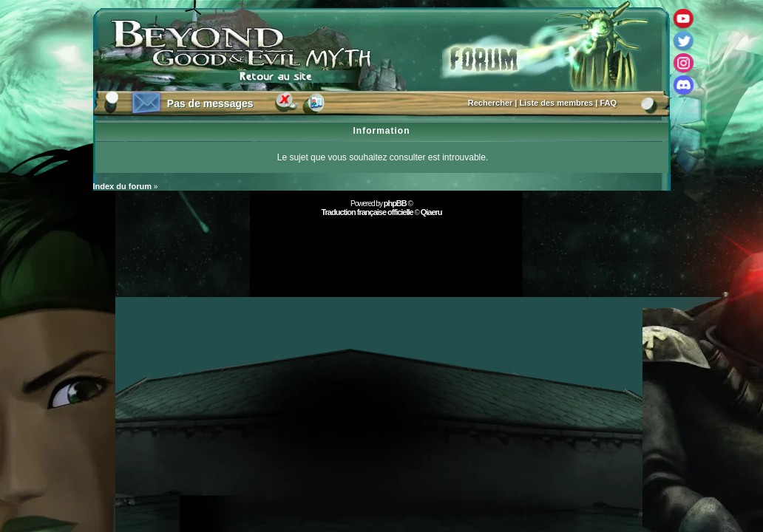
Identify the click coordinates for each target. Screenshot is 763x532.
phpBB (395, 203)
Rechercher (491, 103)
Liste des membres (557, 103)
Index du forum (122, 186)
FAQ (608, 103)
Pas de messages (210, 103)
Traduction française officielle (367, 212)
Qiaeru (431, 212)
